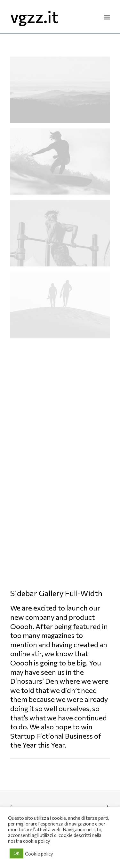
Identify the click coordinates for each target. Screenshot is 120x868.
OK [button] (16, 853)
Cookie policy (39, 854)
